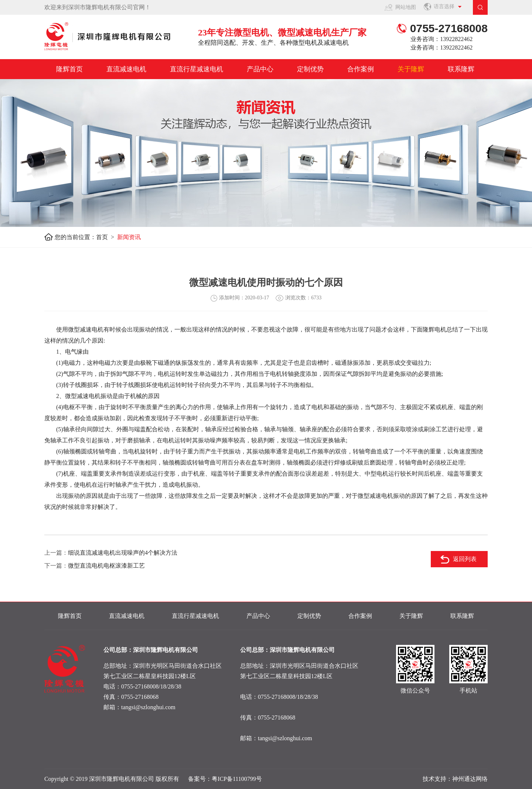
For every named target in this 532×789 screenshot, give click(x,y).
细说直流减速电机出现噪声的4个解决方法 (123, 553)
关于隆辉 (411, 69)
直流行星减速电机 (197, 69)
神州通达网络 (470, 779)
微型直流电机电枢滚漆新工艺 (106, 566)
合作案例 (361, 69)
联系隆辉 (461, 69)
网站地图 (406, 7)
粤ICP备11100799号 (237, 779)
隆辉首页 (69, 69)
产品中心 (260, 69)
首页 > (107, 237)
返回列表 (465, 559)
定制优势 (310, 69)
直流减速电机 (126, 69)
